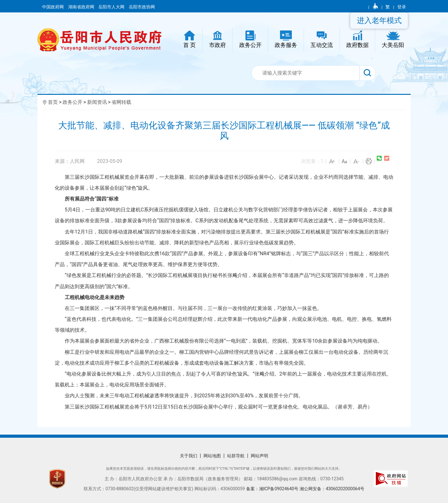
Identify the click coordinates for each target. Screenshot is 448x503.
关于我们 (189, 456)
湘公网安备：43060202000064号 (332, 489)
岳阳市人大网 (112, 7)
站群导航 (236, 456)
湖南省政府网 (82, 7)
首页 (53, 102)
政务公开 (72, 102)
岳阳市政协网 (142, 7)
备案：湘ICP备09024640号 (273, 489)
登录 (402, 7)
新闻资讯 (97, 102)
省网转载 (121, 102)
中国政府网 (53, 7)
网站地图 (212, 456)
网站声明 (259, 456)
